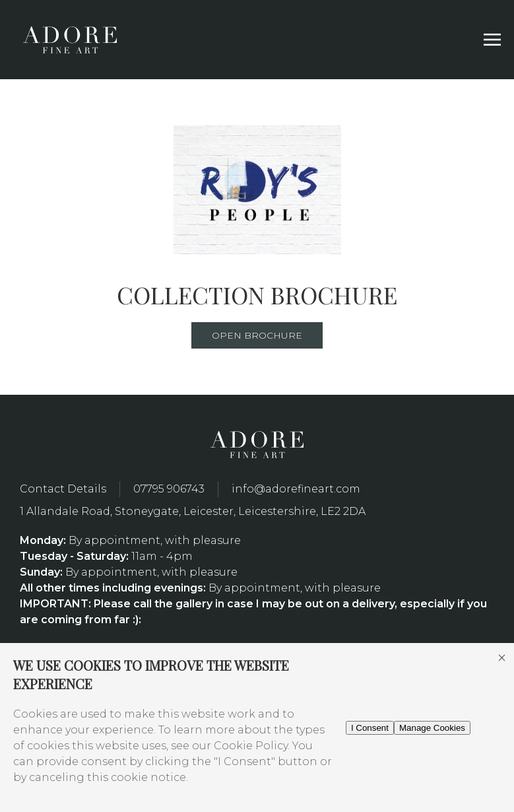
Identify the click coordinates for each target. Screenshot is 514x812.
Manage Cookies (432, 728)
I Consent (370, 728)
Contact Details (63, 489)
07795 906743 (169, 489)
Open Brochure (257, 335)
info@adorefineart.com (296, 489)
